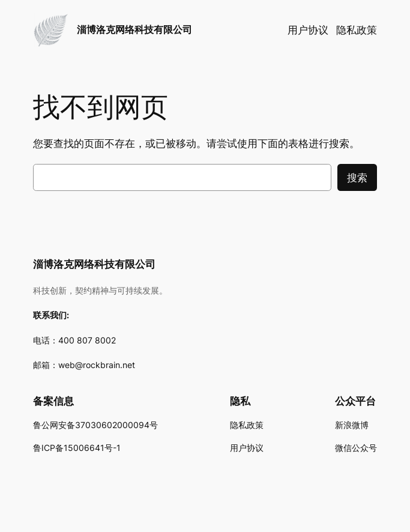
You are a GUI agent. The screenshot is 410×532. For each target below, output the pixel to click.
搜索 (357, 178)
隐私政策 (357, 30)
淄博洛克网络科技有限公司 (134, 30)
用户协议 (308, 30)
